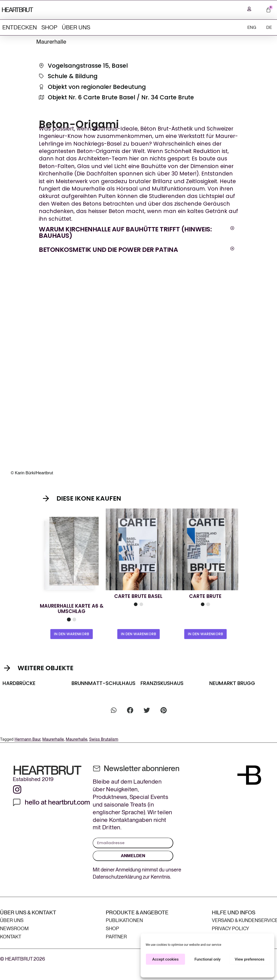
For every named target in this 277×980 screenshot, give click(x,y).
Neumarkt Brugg (232, 683)
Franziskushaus (162, 683)
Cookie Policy (200, 971)
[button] (137, 232)
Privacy (217, 971)
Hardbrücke (19, 683)
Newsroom (14, 929)
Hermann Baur (28, 739)
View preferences (250, 959)
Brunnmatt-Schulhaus (103, 683)
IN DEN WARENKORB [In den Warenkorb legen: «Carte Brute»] (205, 633)
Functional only (207, 959)
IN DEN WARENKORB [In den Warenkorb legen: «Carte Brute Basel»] (138, 633)
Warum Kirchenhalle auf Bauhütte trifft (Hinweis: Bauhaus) (125, 232)
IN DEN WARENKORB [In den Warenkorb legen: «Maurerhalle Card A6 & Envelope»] (72, 633)
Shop (49, 27)
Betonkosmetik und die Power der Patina (108, 249)
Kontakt (11, 937)
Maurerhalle (53, 739)
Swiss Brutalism (104, 739)
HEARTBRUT (17, 9)
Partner (116, 937)
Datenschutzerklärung (117, 877)
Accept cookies (165, 959)
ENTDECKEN (20, 27)
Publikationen (124, 920)
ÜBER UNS (76, 27)
